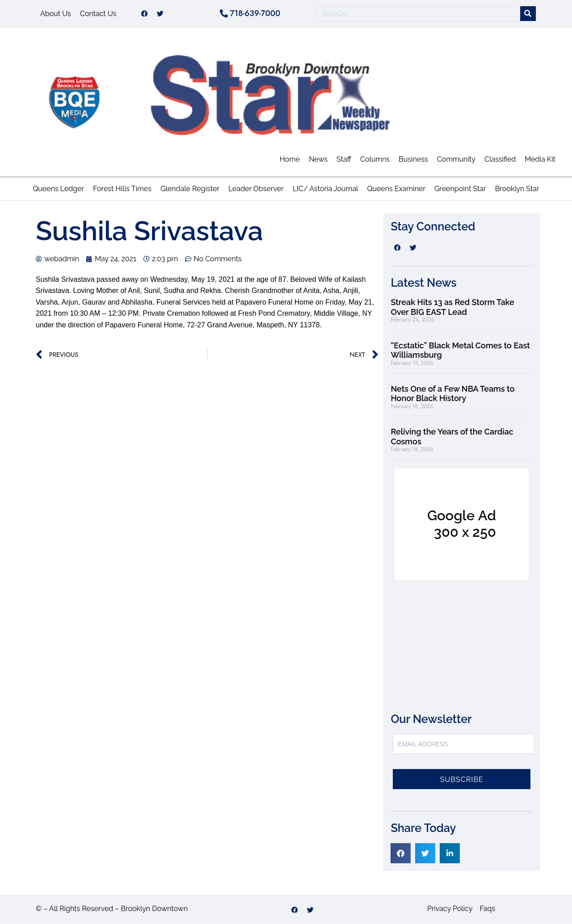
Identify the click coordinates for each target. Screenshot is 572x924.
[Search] (528, 14)
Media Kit (540, 159)
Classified (500, 159)
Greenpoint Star (460, 189)
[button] (401, 853)
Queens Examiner (396, 189)
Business (413, 159)
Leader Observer (256, 189)
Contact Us (98, 14)
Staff (344, 159)
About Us (56, 14)
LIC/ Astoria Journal (326, 189)
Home (290, 159)
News (318, 159)
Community (456, 159)
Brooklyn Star (517, 189)
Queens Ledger (58, 189)
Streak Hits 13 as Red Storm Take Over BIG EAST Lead (452, 307)
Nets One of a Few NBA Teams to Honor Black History (452, 394)
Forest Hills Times (122, 189)
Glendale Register (190, 189)
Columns (375, 159)
